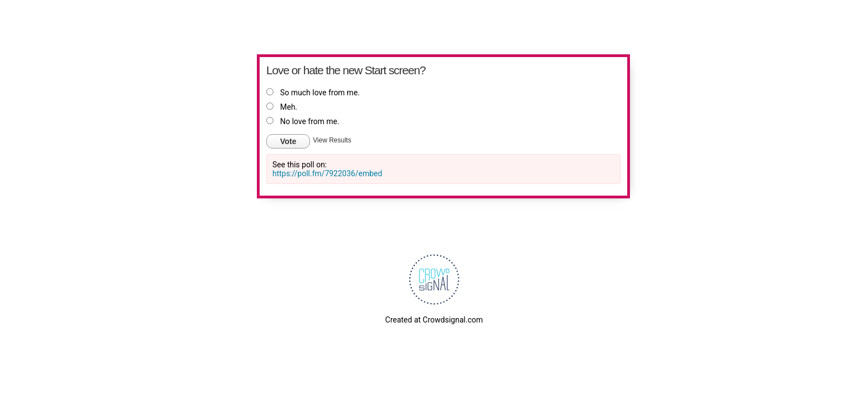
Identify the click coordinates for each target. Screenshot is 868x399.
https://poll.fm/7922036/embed (327, 173)
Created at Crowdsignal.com (434, 320)
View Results (332, 140)
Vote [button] (288, 141)
